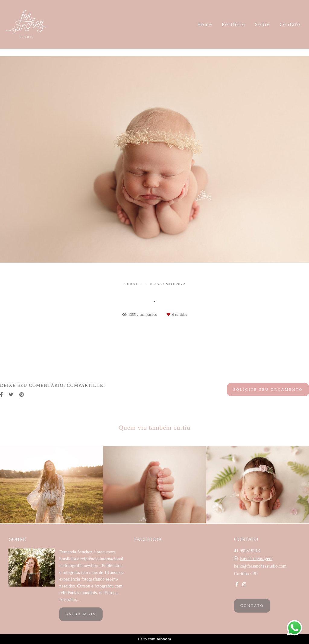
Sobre (263, 24)
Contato (290, 24)
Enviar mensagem (256, 559)
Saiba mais (81, 614)
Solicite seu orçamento (268, 390)
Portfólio (234, 24)
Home (205, 24)
